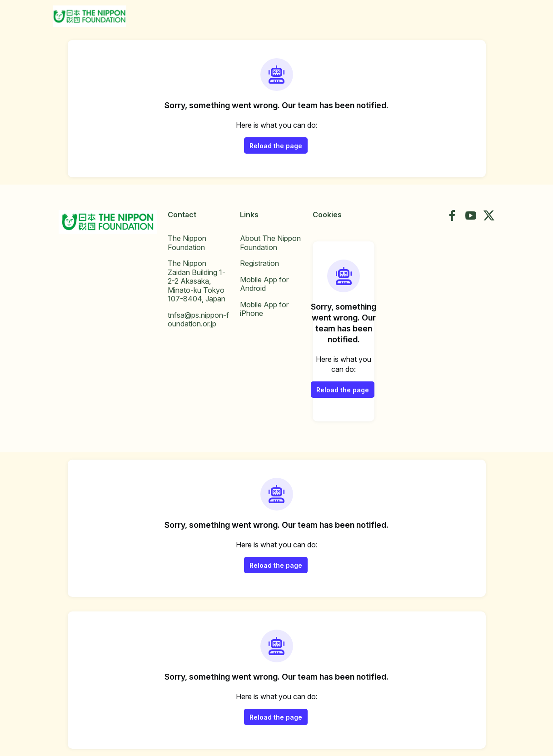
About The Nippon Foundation (270, 243)
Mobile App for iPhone (264, 309)
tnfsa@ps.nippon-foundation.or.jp (198, 320)
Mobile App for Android (264, 284)
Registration (259, 263)
